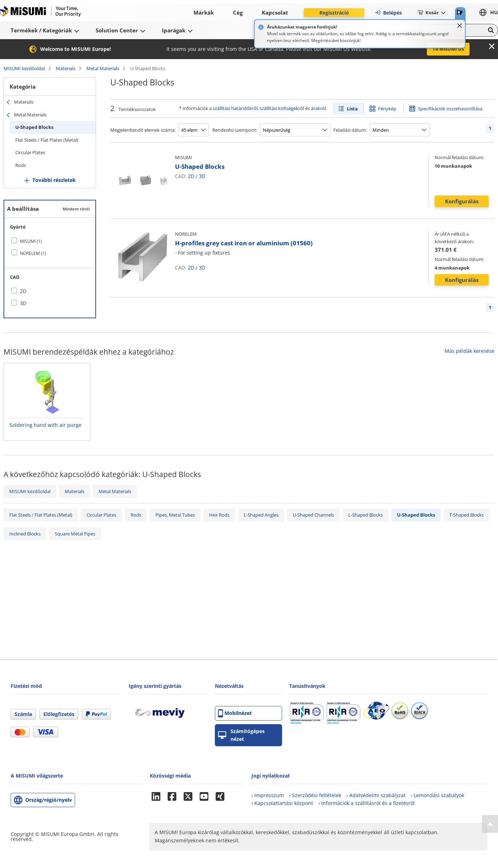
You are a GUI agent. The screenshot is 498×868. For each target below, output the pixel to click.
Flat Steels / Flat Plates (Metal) (47, 140)
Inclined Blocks (25, 534)
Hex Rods (219, 515)
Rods (21, 165)
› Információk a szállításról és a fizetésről (367, 803)
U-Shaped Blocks (34, 127)
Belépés (388, 13)
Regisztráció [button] (334, 13)
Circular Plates (30, 152)
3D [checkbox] (23, 303)
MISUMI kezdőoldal (24, 68)
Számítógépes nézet (241, 735)
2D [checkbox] (23, 291)
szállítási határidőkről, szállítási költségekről (258, 108)
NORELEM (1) (33, 253)
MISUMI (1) (31, 241)
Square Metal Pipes (75, 534)
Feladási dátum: (350, 130)
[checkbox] (50, 241)
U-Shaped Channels (313, 515)
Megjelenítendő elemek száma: (143, 130)
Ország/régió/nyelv (49, 800)
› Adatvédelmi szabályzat (376, 795)
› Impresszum (268, 795)
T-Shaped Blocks (467, 515)
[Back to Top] (490, 824)
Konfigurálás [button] (462, 201)
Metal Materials (103, 68)
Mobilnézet (235, 713)
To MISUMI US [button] (448, 49)
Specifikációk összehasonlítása (450, 109)
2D (191, 176)
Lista (352, 109)
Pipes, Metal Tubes (175, 515)
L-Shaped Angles (261, 515)
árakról (318, 108)
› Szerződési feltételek (315, 795)
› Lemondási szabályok (438, 795)
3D (202, 176)
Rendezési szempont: (235, 130)
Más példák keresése (470, 351)
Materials (66, 68)
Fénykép (387, 109)
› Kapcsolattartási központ (282, 803)
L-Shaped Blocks (365, 515)
